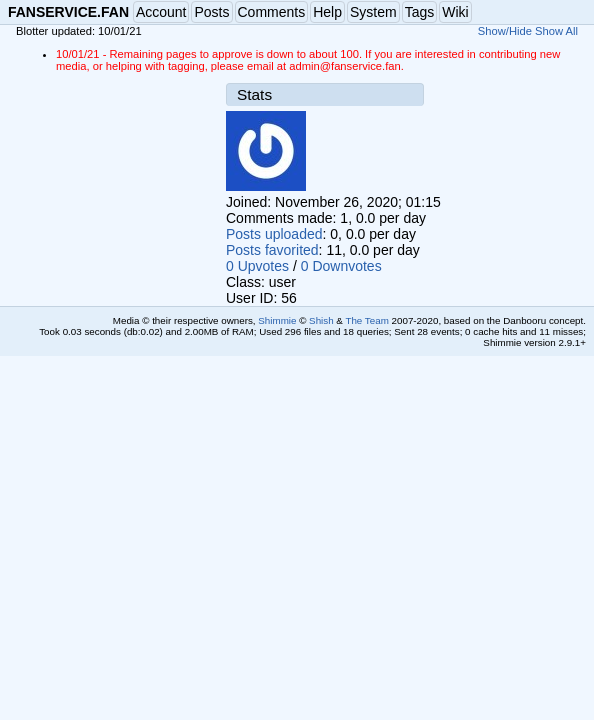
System (373, 12)
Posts (211, 12)
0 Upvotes (257, 266)
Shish (321, 320)
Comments (272, 12)
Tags (420, 12)
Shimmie (277, 320)
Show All (556, 31)
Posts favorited (272, 250)
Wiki (455, 12)
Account (161, 12)
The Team (366, 320)
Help (327, 12)
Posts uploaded (274, 234)
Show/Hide (505, 31)
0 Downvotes (341, 266)
